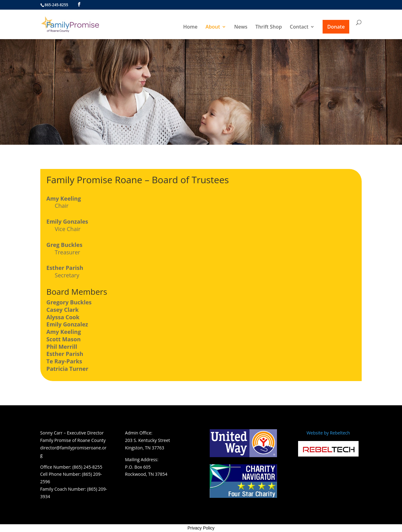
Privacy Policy (201, 528)
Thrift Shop (269, 27)
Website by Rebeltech (328, 433)
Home (190, 27)
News (241, 27)
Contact (299, 27)
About (213, 27)
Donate (336, 27)
